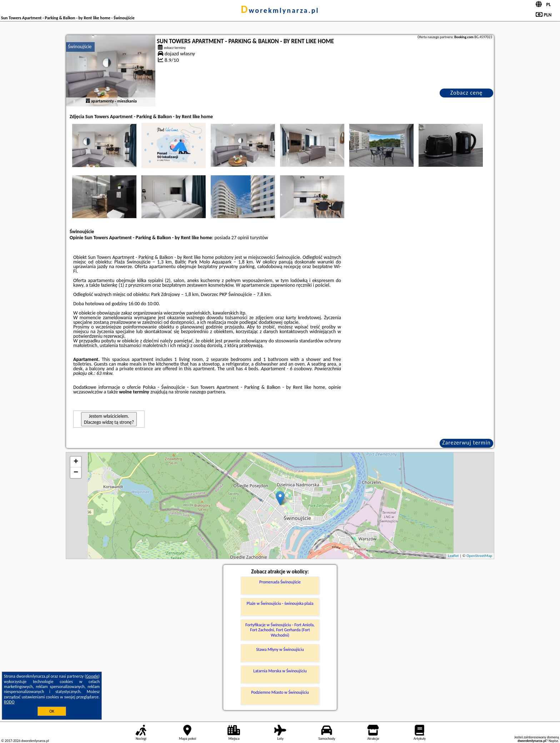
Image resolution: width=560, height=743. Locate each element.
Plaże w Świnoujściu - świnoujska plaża (280, 603)
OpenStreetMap (479, 556)
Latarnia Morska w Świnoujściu (280, 671)
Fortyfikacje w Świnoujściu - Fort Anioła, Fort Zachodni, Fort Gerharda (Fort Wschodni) (280, 630)
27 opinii (240, 238)
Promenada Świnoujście (280, 582)
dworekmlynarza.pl (280, 10)
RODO (9, 702)
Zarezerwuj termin (466, 443)
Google (92, 676)
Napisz (553, 741)
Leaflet (453, 556)
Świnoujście (80, 47)
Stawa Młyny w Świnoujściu (280, 649)
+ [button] (76, 462)
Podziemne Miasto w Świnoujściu (280, 692)
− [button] (76, 473)
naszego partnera (207, 392)
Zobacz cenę (467, 93)
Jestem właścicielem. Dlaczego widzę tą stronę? (109, 419)
